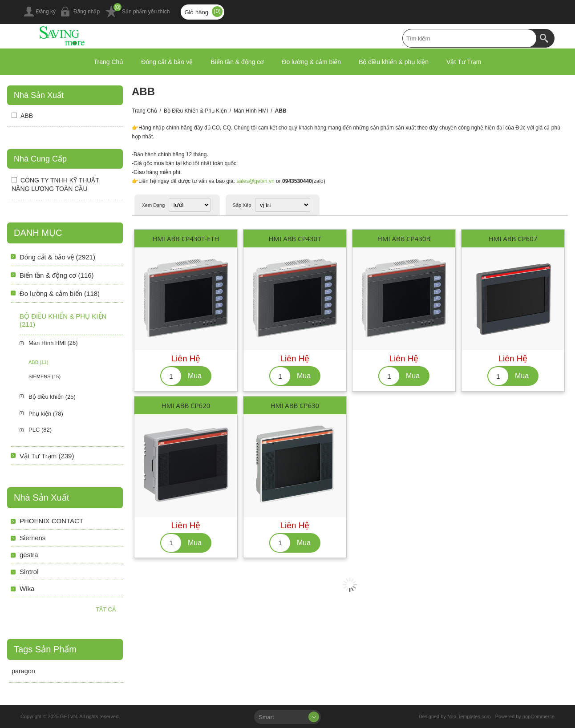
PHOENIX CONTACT (51, 521)
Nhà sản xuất (39, 95)
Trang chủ (144, 111)
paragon (23, 671)
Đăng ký (46, 12)
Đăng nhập (87, 12)
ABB (27, 116)
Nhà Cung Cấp (40, 159)
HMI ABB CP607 (513, 239)
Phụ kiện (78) (46, 414)
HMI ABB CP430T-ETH (186, 239)
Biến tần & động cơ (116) (57, 275)
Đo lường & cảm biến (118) (60, 293)
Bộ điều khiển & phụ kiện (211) (63, 320)
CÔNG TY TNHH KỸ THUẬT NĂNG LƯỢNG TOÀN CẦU (55, 184)
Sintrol (29, 572)
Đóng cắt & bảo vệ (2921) (57, 257)
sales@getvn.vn (255, 181)
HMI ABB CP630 (295, 405)
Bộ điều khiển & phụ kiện (195, 111)
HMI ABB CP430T (295, 239)
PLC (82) (40, 430)
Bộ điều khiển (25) (52, 397)
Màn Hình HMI (251, 111)
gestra (29, 555)
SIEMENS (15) (45, 376)
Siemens (32, 538)
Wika (27, 588)
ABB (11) (38, 362)
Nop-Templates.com (469, 716)
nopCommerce (539, 716)
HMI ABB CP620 (186, 405)
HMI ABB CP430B (404, 239)
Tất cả (106, 609)
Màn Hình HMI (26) (53, 343)
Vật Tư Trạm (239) (47, 456)
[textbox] (470, 38)
